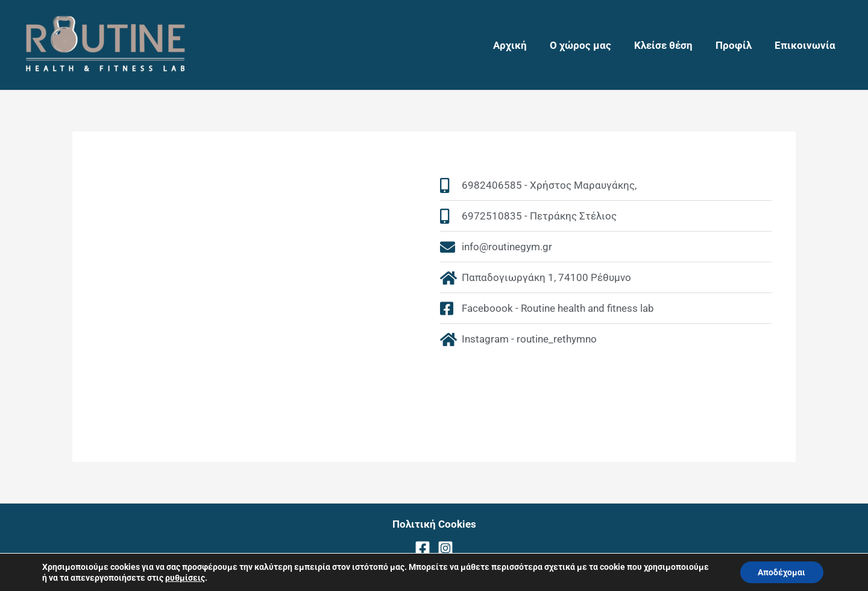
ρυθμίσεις (185, 578)
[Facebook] (423, 548)
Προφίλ (737, 45)
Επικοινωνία (806, 45)
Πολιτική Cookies (434, 524)
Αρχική (521, 45)
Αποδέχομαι (782, 572)
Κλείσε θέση (669, 45)
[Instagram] (445, 548)
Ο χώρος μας (589, 45)
